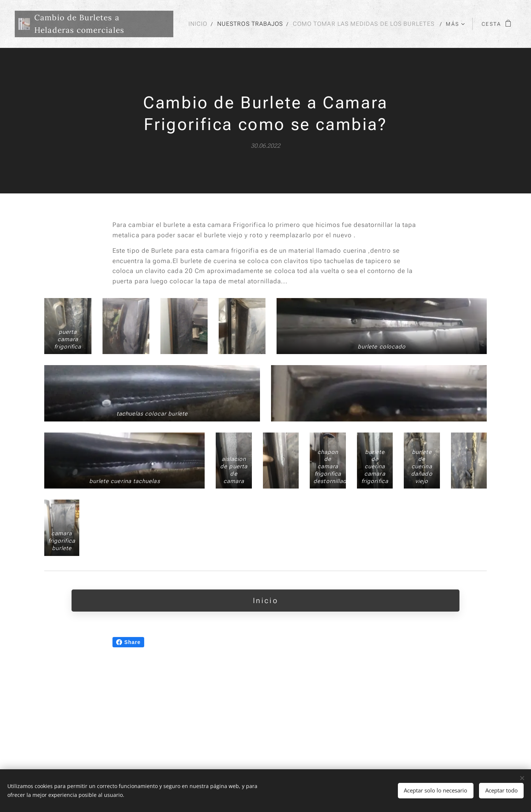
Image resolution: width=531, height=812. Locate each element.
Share (128, 713)
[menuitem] (352, 24)
